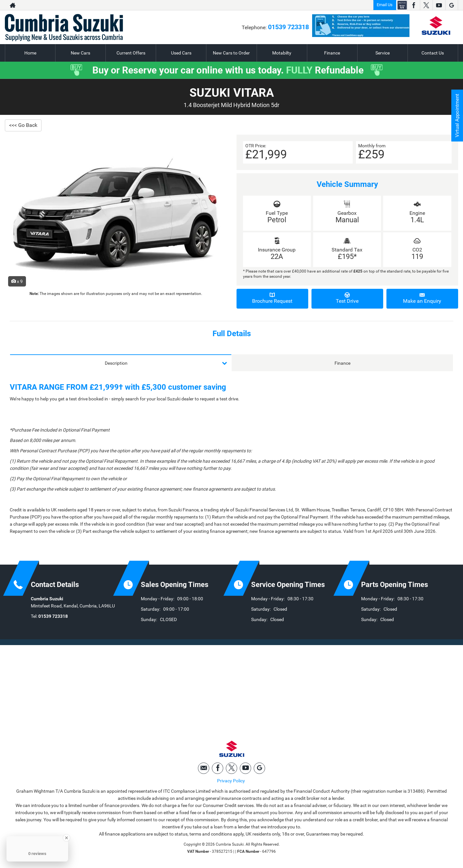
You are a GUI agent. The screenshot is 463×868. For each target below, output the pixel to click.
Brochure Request (272, 298)
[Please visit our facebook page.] (414, 5)
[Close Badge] (67, 838)
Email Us (385, 5)
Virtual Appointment (457, 117)
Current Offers (131, 53)
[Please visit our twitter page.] (426, 5)
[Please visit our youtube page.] (439, 5)
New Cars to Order (231, 53)
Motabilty (282, 53)
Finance (332, 53)
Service (383, 53)
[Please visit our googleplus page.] (451, 5)
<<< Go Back (23, 125)
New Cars (80, 53)
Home (30, 53)
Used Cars (181, 53)
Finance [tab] (342, 363)
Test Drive (347, 298)
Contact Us (433, 53)
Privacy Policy (231, 782)
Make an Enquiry (422, 298)
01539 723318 (288, 27)
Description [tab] (116, 363)
